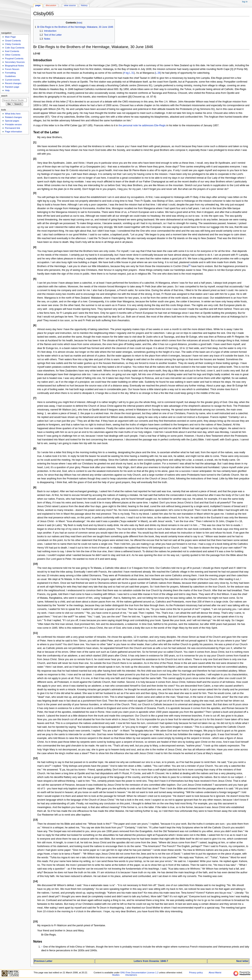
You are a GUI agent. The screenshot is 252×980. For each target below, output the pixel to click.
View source (70, 5)
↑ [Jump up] (42, 947)
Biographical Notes (14, 66)
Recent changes (13, 83)
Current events (12, 80)
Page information (13, 132)
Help (7, 90)
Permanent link (12, 128)
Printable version (13, 124)
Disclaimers (131, 975)
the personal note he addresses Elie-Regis (142, 125)
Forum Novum (12, 69)
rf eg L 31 (129, 73)
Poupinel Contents (14, 58)
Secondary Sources (15, 62)
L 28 (158, 73)
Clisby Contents (13, 44)
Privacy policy (196, 973)
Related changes (13, 117)
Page (38, 5)
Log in (245, 2)
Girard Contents (13, 41)
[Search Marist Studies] (14, 100)
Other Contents (13, 55)
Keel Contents (12, 51)
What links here (13, 114)
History (84, 5)
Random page (12, 87)
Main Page (10, 37)
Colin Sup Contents (15, 48)
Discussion (51, 5)
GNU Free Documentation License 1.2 (139, 973)
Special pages (12, 121)
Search (4, 96)
